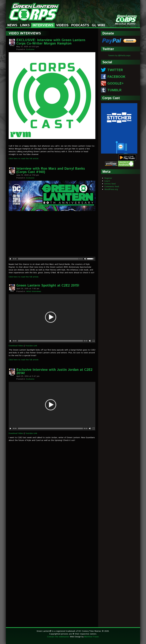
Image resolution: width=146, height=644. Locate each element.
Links (25, 25)
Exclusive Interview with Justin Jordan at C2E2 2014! (54, 371)
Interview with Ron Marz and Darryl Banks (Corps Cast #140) (51, 170)
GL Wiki (98, 25)
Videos (62, 25)
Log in (107, 181)
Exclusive (30, 49)
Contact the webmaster (58, 637)
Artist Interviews (34, 291)
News (12, 25)
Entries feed (110, 184)
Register (108, 178)
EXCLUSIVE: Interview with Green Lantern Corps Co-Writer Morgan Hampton (51, 42)
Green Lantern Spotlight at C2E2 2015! (48, 286)
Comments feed (112, 187)
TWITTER (115, 70)
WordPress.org (111, 189)
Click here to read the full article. (24, 159)
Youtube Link (31, 346)
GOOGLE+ (116, 84)
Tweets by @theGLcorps (119, 56)
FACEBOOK (116, 77)
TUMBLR (114, 90)
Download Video (16, 346)
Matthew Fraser (91, 637)
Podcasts (80, 25)
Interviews (43, 25)
